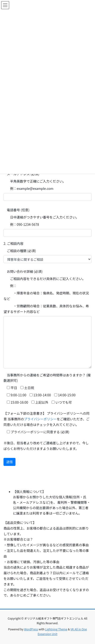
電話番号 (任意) (17, 210)
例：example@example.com (28, 188)
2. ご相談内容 (13, 243)
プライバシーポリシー (40, 419)
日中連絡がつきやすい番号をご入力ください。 (41, 217)
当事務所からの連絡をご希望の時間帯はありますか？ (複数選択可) (47, 378)
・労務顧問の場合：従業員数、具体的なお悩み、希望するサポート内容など (46, 309)
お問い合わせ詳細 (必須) (23, 271)
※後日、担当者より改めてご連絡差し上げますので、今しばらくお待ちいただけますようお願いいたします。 (46, 446)
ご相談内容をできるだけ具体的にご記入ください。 (44, 279)
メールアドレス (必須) (21, 174)
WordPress (31, 629)
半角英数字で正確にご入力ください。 (35, 181)
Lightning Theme (56, 629)
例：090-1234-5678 (21, 224)
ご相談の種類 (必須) (20, 251)
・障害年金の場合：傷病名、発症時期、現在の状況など (46, 296)
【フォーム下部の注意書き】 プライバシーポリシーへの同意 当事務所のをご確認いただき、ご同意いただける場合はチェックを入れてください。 (46, 419)
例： (10, 286)
